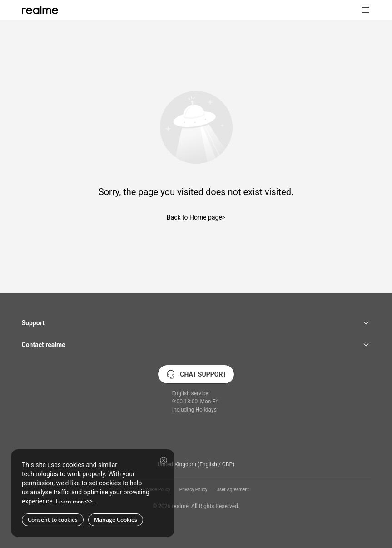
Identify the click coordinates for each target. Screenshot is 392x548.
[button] (365, 10)
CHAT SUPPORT (196, 374)
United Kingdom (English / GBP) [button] (196, 464)
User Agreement (233, 490)
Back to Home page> (196, 217)
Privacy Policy (194, 490)
